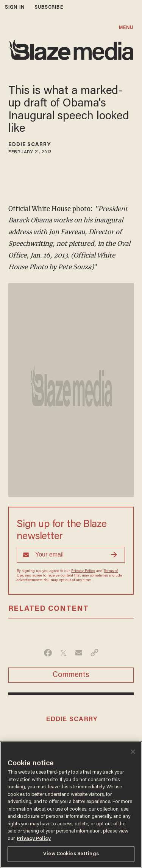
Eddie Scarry (29, 145)
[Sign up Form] (71, 555)
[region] (71, 805)
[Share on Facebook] (48, 653)
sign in (15, 7)
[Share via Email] (79, 653)
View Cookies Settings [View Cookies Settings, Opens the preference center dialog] (71, 854)
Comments (71, 675)
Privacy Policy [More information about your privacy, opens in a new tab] (34, 839)
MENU (126, 28)
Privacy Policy (83, 571)
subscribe (49, 7)
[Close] (133, 752)
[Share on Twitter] (63, 653)
